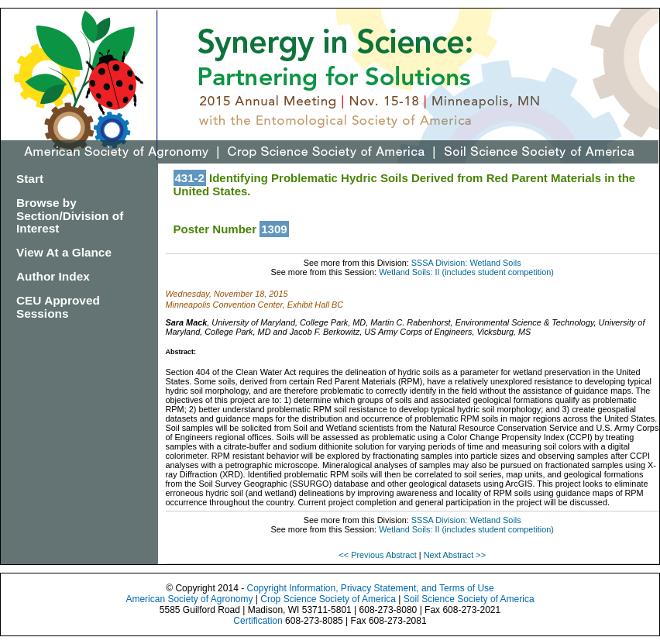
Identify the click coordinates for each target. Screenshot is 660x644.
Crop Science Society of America (328, 599)
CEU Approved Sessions (58, 307)
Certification (258, 621)
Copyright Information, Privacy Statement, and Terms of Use (370, 588)
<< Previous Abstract (378, 555)
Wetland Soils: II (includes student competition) (466, 272)
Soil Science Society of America (469, 599)
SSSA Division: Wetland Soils (466, 263)
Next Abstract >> (455, 555)
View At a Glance (64, 252)
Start (30, 179)
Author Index (53, 276)
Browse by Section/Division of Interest (70, 216)
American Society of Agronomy (189, 599)
